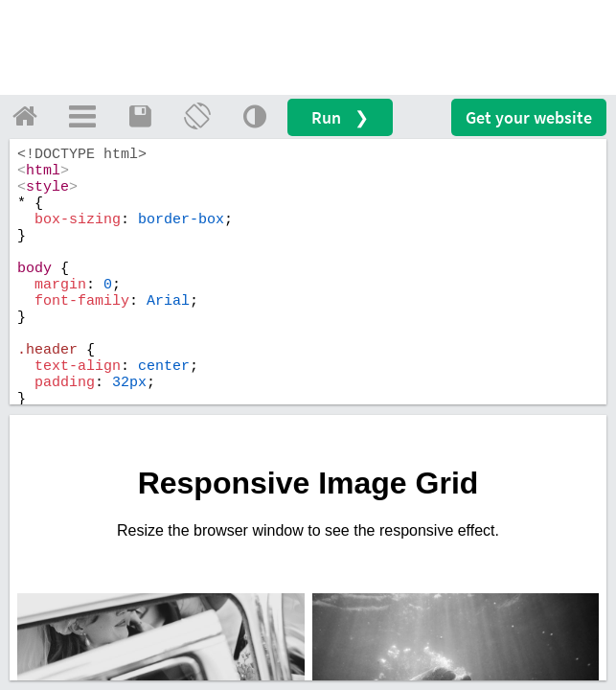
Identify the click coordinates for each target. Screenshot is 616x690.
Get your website (529, 117)
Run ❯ (340, 117)
